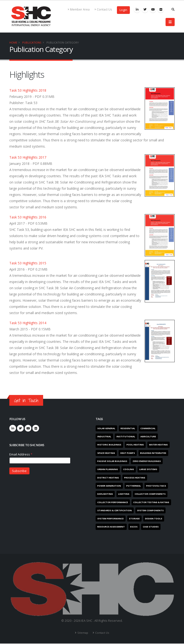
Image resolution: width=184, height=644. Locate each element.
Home (13, 42)
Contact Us (103, 9)
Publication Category (63, 42)
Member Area (79, 9)
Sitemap (83, 633)
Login (123, 10)
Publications (32, 42)
